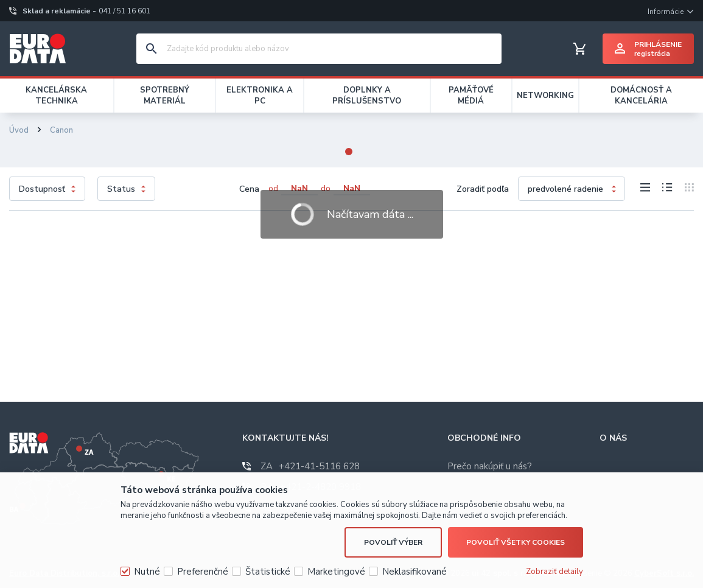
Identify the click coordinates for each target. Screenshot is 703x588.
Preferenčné (203, 572)
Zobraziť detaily (554, 572)
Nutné (147, 572)
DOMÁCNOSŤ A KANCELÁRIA (641, 96)
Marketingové (336, 572)
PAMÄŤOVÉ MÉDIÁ (471, 96)
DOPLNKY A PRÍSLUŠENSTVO (367, 96)
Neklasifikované (414, 572)
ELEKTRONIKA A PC (260, 96)
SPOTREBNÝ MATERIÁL (165, 96)
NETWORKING (545, 96)
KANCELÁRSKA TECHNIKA (56, 96)
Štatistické (268, 572)
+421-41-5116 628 (310, 466)
